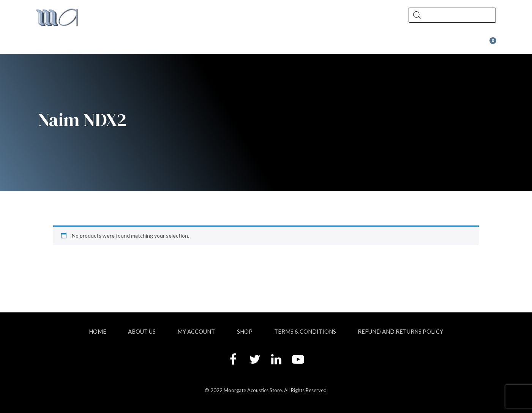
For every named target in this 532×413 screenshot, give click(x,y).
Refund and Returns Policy (400, 331)
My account (196, 331)
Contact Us (317, 44)
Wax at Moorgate (416, 44)
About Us (81, 44)
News (236, 44)
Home (98, 331)
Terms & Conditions (305, 331)
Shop (162, 44)
